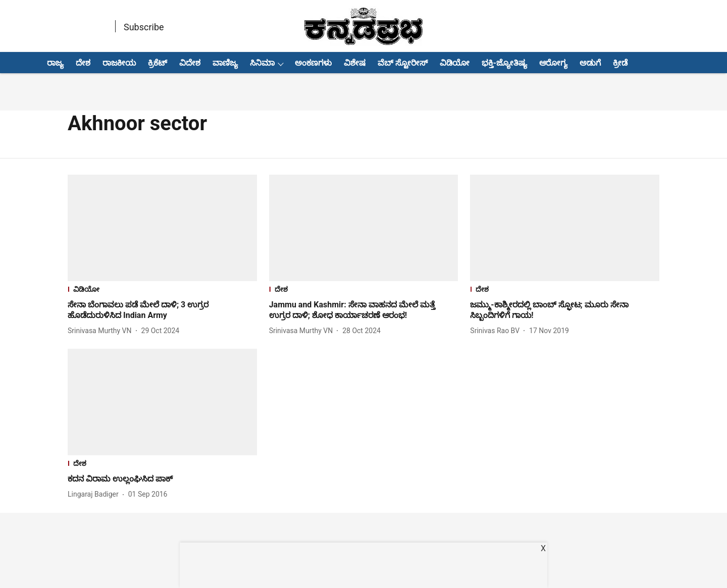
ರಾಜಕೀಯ (119, 63)
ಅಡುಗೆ (590, 63)
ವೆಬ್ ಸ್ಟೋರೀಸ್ (403, 63)
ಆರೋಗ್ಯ (553, 63)
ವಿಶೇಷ (355, 63)
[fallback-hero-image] (162, 228)
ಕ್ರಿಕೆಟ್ (158, 63)
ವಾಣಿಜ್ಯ (225, 63)
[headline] (162, 310)
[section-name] (162, 290)
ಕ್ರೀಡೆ (620, 63)
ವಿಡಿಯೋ (455, 63)
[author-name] (102, 331)
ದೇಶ (83, 63)
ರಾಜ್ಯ (55, 63)
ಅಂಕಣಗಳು (313, 63)
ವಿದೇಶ (190, 63)
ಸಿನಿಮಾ (262, 63)
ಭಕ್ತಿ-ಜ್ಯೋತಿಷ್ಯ (504, 63)
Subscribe (144, 27)
